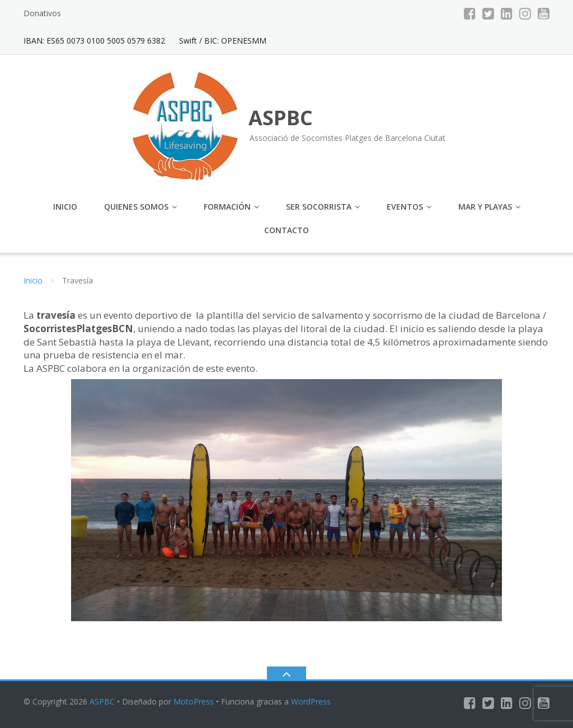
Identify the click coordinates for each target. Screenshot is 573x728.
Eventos (405, 207)
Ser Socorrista (319, 207)
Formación (227, 207)
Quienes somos (136, 207)
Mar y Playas (485, 207)
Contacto (286, 230)
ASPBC (102, 701)
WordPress (311, 701)
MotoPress (194, 701)
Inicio (65, 207)
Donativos (42, 13)
